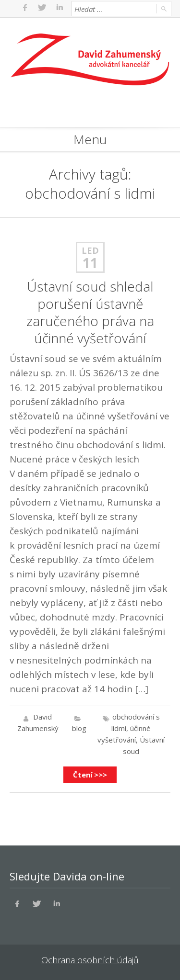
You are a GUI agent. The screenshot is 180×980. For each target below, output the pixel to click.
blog (79, 728)
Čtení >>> (90, 775)
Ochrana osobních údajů (90, 960)
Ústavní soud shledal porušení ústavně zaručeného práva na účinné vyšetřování (90, 312)
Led (90, 250)
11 (90, 263)
